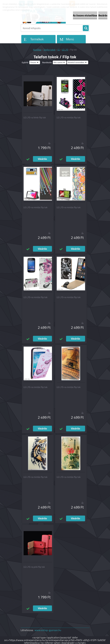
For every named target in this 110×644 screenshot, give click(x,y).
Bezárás (103, 15)
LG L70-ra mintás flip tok (69, 117)
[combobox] (60, 62)
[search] (86, 28)
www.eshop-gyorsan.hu (48, 630)
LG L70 (65, 50)
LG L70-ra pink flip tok (34, 567)
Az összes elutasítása (85, 15)
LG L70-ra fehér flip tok (35, 117)
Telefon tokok (49, 50)
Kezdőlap (37, 50)
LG (59, 50)
